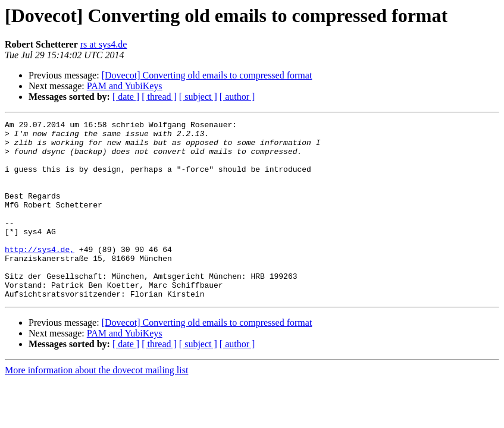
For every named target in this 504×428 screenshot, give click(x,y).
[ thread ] (159, 97)
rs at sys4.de (104, 44)
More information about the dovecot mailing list (96, 406)
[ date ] (126, 97)
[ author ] (237, 97)
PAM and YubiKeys (125, 86)
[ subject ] (198, 97)
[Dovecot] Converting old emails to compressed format (207, 75)
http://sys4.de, (40, 276)
